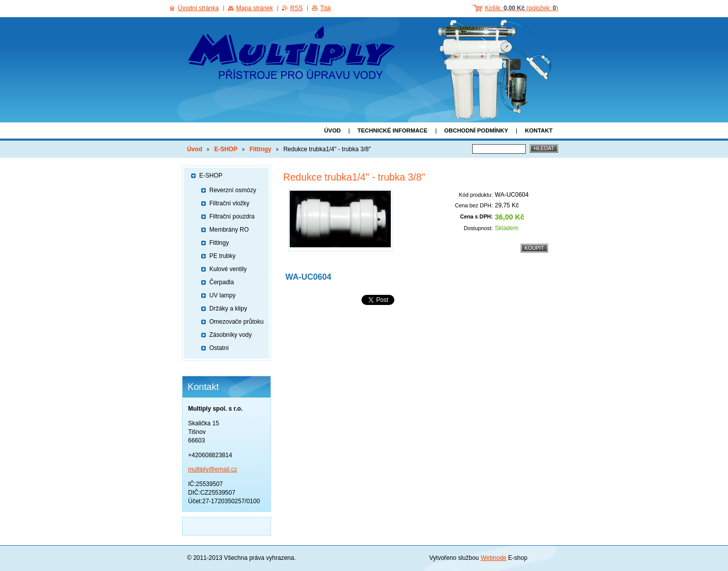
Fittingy (260, 149)
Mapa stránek (255, 8)
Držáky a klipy (228, 309)
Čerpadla (222, 282)
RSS (297, 8)
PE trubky (222, 256)
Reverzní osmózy (233, 190)
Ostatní (219, 348)
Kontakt (539, 130)
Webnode (494, 558)
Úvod (332, 130)
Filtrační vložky (229, 203)
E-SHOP (226, 149)
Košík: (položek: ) (521, 8)
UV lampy (222, 295)
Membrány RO (229, 230)
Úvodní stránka (198, 8)
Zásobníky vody (231, 335)
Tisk (326, 8)
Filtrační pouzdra (232, 216)
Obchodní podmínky (476, 130)
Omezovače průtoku (236, 322)
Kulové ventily (228, 269)
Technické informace (393, 130)
